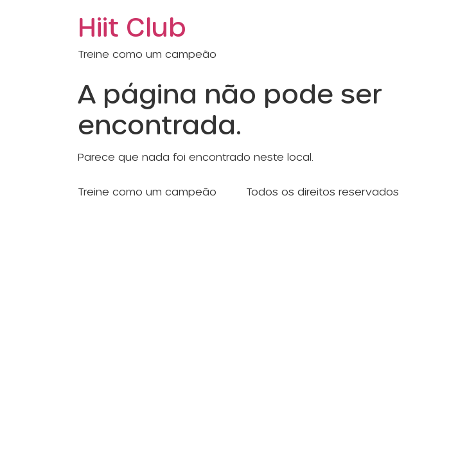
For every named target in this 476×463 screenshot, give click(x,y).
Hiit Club (132, 26)
